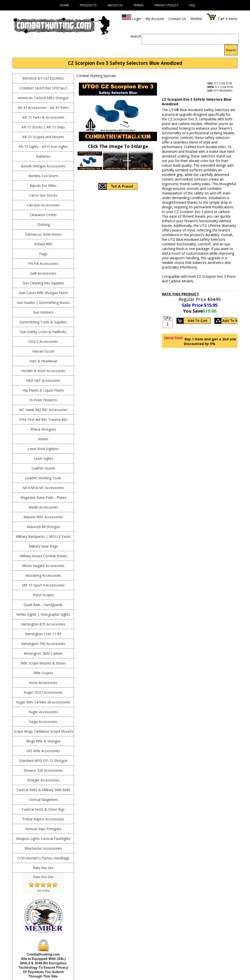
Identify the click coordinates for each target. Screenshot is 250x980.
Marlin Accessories (43, 507)
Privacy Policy (166, 5)
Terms (139, 5)
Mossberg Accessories (43, 575)
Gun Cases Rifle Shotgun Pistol (43, 293)
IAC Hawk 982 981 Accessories (43, 410)
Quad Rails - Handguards (43, 605)
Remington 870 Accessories (43, 624)
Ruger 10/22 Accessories (43, 692)
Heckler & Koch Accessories (43, 371)
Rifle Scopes (43, 673)
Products (88, 5)
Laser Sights (43, 458)
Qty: (168, 317)
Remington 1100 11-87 (43, 634)
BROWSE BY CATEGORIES (43, 78)
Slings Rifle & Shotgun (43, 741)
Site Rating (43, 891)
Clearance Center (43, 215)
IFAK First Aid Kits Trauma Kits (43, 419)
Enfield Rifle (43, 244)
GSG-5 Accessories (43, 341)
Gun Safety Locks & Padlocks (43, 332)
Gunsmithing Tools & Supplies (43, 322)
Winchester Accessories (43, 848)
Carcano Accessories (43, 205)
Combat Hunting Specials (43, 88)
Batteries (43, 156)
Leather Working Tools (43, 478)
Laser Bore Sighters (43, 449)
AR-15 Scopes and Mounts (43, 137)
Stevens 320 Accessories (43, 770)
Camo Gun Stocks (43, 195)
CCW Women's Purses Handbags (43, 858)
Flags (43, 254)
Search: (136, 36)
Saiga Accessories (43, 722)
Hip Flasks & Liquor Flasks (43, 390)
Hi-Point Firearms (43, 400)
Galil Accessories (43, 273)
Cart (221, 19)
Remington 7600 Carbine (43, 653)
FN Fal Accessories (43, 264)
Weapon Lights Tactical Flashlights (43, 839)
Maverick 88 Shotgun (43, 527)
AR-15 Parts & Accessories (43, 117)
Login (136, 19)
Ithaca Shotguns (43, 429)
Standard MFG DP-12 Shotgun (43, 761)
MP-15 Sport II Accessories (43, 585)
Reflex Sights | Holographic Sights (43, 614)
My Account (155, 19)
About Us (115, 5)
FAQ (192, 5)
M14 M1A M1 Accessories (43, 488)
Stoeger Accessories (43, 780)
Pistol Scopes (43, 595)
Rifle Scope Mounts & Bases (43, 663)
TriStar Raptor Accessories (43, 819)
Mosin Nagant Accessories (43, 566)
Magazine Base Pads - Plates (43, 497)
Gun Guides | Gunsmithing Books (43, 303)
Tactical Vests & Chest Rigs (43, 809)
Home (64, 5)
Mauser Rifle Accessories (43, 517)
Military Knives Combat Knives (43, 556)
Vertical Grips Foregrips (43, 829)
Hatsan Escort (43, 351)
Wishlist (196, 19)
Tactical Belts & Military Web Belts (43, 790)
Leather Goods (43, 468)
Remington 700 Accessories (43, 644)
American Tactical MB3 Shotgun (43, 98)
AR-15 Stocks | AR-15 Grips (43, 127)
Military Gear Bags (43, 546)
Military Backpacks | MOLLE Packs (43, 536)
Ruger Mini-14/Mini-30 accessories (43, 702)
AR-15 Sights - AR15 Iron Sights (43, 147)
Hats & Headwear (43, 361)
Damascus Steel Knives (43, 234)
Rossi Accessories (43, 683)
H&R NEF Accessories (43, 380)
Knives (43, 439)
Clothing (43, 225)
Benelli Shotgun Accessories (43, 166)
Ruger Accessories (43, 712)
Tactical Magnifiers (43, 800)
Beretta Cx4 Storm (43, 176)
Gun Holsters (43, 312)
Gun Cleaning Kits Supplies (43, 283)
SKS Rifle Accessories (43, 751)
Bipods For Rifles (43, 186)
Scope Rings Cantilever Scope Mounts (43, 731)
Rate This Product (180, 294)
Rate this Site (43, 868)
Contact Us (177, 19)
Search (231, 50)
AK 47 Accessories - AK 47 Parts (43, 108)
